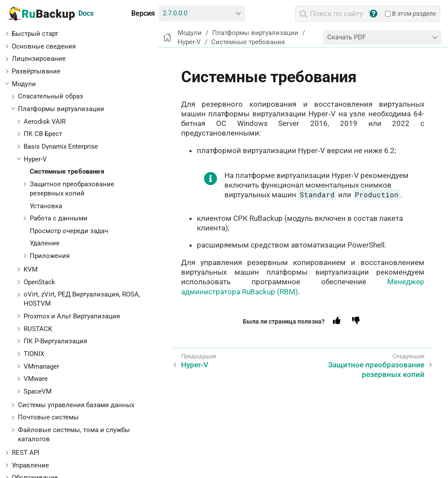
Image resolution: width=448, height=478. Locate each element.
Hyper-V (35, 159)
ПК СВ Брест (43, 134)
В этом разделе (410, 14)
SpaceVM (38, 391)
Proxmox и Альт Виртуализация (72, 316)
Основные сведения (44, 46)
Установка (46, 206)
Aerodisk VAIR (45, 122)
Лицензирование (39, 59)
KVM (31, 269)
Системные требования (67, 171)
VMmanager (41, 366)
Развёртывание (36, 71)
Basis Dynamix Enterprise (61, 147)
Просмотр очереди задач (69, 231)
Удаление (45, 243)
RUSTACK (38, 329)
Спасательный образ (51, 96)
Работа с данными (59, 218)
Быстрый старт (35, 34)
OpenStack (39, 282)
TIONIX (34, 354)
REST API (26, 453)
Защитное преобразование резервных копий (376, 370)
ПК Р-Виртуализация (55, 341)
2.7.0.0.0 (175, 13)
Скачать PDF (346, 37)
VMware (36, 379)
